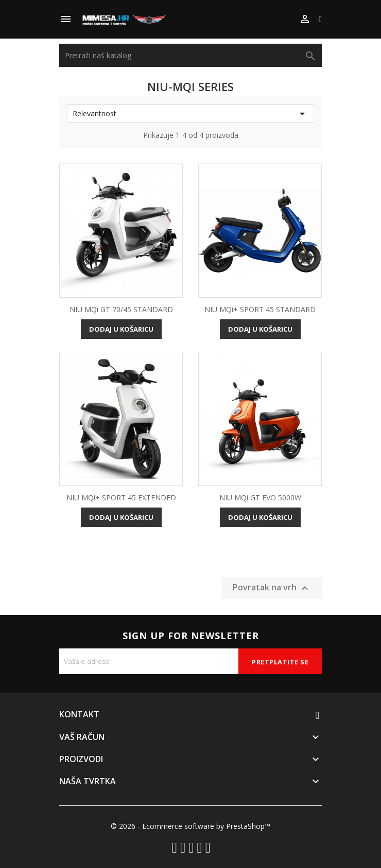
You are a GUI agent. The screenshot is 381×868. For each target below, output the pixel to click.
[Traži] (190, 55)
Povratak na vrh (272, 589)
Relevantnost (190, 114)
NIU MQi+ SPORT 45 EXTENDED (121, 498)
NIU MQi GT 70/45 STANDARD (121, 309)
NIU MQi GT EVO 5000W (260, 498)
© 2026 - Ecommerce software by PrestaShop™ (190, 826)
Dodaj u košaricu (121, 329)
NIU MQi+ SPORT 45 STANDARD (260, 309)
